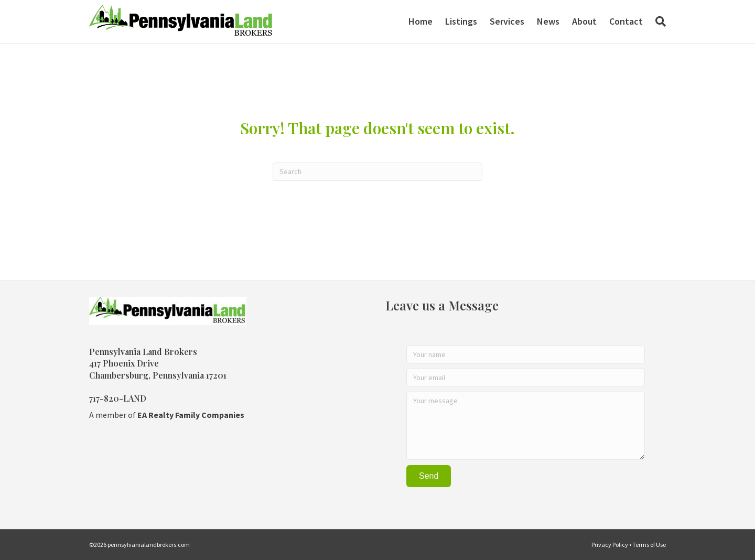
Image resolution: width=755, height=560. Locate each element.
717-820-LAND (118, 398)
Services (507, 21)
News (548, 21)
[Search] (657, 21)
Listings (461, 21)
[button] (429, 476)
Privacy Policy (610, 545)
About (584, 21)
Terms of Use (649, 545)
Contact (626, 21)
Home (420, 21)
